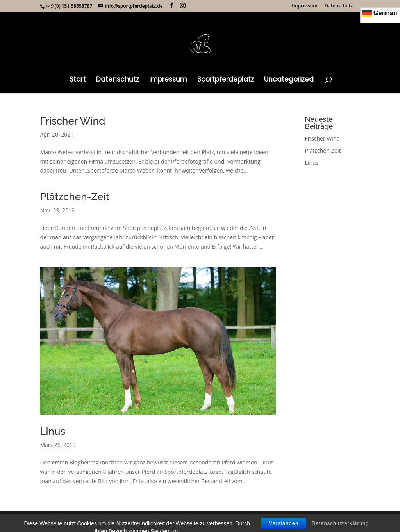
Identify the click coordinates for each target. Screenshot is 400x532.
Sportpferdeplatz (226, 80)
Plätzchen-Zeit (75, 197)
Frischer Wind (72, 121)
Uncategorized (289, 80)
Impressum (304, 6)
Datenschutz (339, 6)
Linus (53, 431)
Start (78, 80)
